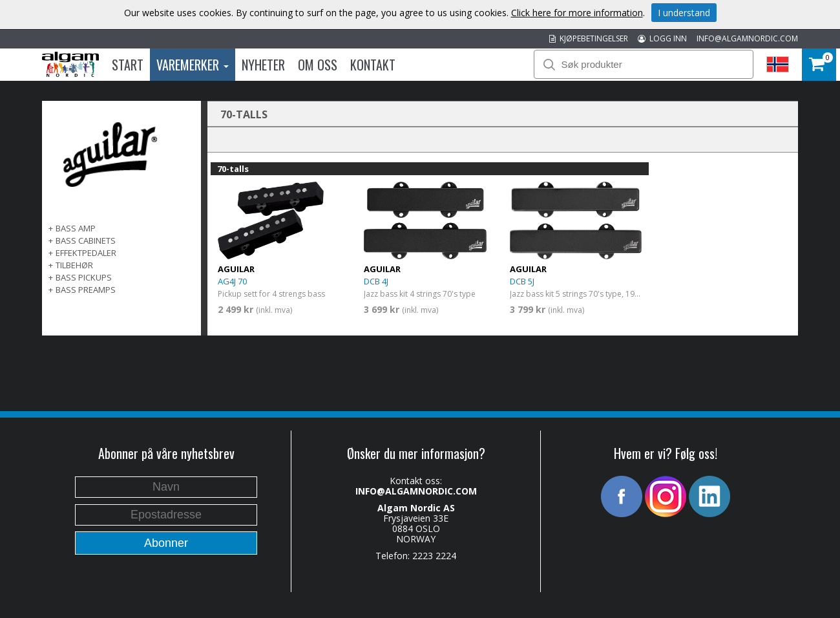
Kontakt (373, 65)
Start (128, 65)
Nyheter (263, 65)
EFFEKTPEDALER (86, 253)
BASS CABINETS (86, 240)
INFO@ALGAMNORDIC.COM (747, 38)
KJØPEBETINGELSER (589, 38)
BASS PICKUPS (84, 277)
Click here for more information (577, 13)
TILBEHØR (74, 265)
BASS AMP (76, 228)
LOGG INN (662, 38)
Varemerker (193, 65)
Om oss (318, 65)
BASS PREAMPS (86, 290)
